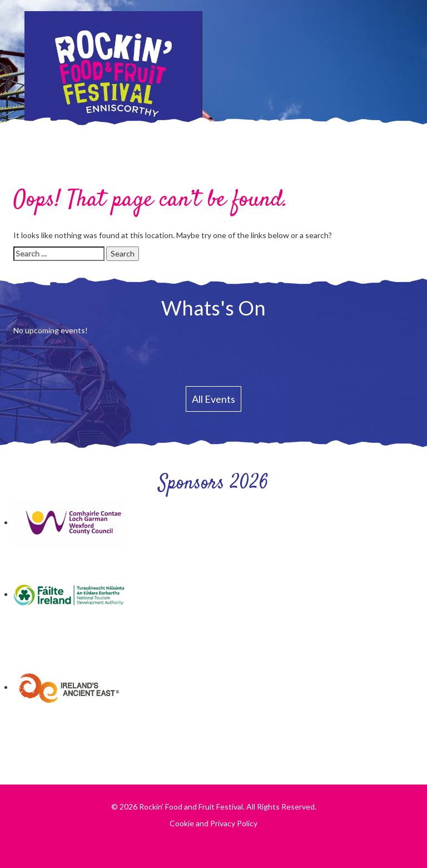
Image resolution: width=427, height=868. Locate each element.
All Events (213, 399)
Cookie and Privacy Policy (213, 823)
